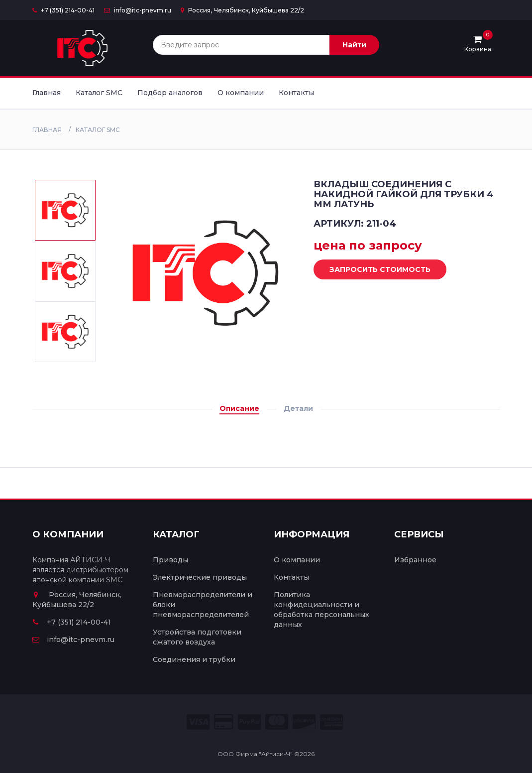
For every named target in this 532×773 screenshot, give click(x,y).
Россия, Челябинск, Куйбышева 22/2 (242, 10)
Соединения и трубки (194, 659)
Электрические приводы (200, 577)
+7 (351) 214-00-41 (63, 10)
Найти (354, 45)
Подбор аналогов (170, 93)
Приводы (170, 560)
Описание (239, 408)
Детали (298, 408)
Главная (47, 93)
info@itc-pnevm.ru (138, 10)
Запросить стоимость (372, 270)
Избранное (415, 560)
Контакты (296, 93)
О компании (241, 93)
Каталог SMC (99, 93)
